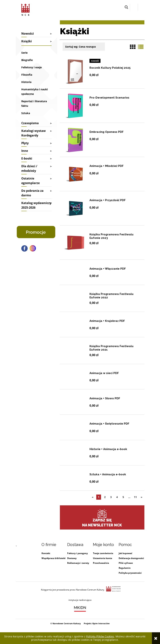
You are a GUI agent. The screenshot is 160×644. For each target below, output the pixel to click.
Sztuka (26, 113)
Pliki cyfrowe (126, 563)
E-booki (27, 158)
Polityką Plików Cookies (100, 636)
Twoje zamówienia (103, 553)
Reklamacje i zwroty (78, 563)
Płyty (25, 143)
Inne (25, 151)
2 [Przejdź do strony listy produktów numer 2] (105, 497)
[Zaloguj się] (134, 7)
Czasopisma (30, 123)
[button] (126, 7)
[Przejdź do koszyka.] (141, 7)
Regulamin (125, 568)
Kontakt (46, 553)
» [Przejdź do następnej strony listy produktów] (142, 497)
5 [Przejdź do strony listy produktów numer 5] (123, 497)
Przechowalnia (101, 563)
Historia (26, 82)
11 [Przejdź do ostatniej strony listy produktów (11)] (135, 497)
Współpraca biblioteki (54, 558)
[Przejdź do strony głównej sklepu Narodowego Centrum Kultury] (25, 9)
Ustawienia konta (103, 558)
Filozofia (27, 75)
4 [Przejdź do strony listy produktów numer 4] (117, 497)
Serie (24, 53)
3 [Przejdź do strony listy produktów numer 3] (111, 497)
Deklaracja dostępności (131, 558)
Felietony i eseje (32, 67)
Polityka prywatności (130, 573)
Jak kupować (125, 553)
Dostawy (72, 558)
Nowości (28, 34)
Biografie (27, 60)
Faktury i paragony (78, 553)
